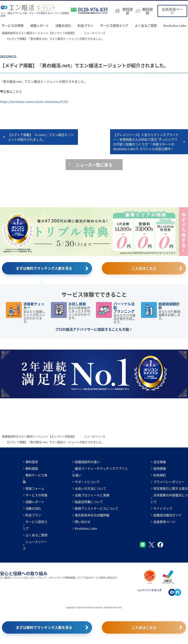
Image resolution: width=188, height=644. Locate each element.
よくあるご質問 (146, 25)
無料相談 (32, 468)
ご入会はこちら (144, 268)
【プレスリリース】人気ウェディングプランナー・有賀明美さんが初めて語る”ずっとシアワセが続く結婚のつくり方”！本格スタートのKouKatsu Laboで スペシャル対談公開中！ (146, 142)
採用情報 (160, 468)
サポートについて (87, 482)
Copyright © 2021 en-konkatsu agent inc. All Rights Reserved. (94, 607)
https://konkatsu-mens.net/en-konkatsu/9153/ (34, 102)
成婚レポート (40, 25)
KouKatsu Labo (175, 25)
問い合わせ (83, 522)
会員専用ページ (172, 11)
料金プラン (86, 25)
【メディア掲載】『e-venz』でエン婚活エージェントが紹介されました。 (41, 137)
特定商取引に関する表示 (171, 488)
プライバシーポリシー (169, 482)
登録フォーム (35, 488)
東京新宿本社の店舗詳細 (92, 515)
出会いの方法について (90, 488)
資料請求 (32, 462)
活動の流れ (63, 25)
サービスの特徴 (13, 25)
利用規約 (160, 475)
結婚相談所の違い (87, 462)
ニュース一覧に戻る (94, 165)
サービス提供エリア (114, 25)
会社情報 (160, 462)
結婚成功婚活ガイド (167, 515)
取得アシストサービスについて (97, 508)
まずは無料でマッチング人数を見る (44, 268)
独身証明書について (89, 502)
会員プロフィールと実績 (92, 495)
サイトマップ (163, 508)
